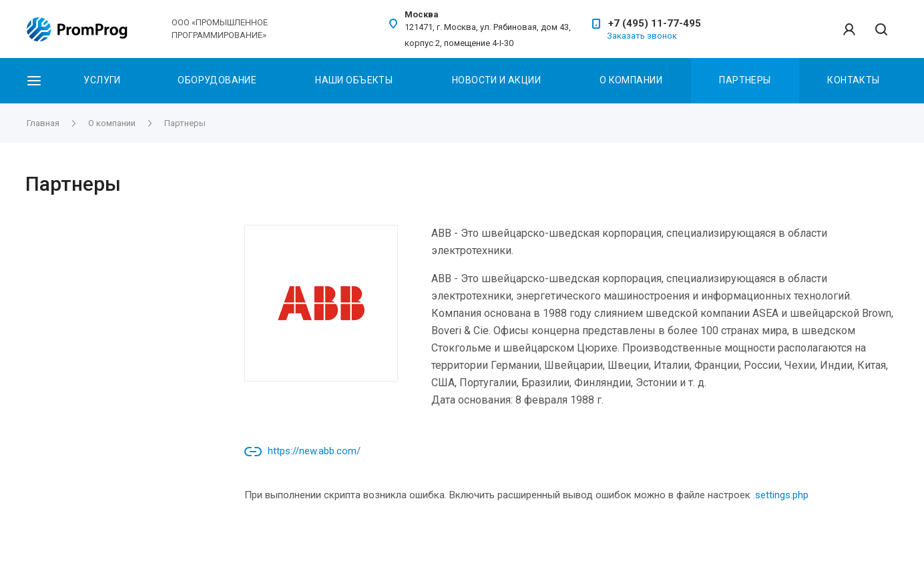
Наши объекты (354, 80)
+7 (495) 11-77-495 (655, 23)
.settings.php (781, 495)
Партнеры (745, 80)
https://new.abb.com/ (314, 451)
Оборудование (217, 80)
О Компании (631, 80)
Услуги (102, 80)
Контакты (853, 80)
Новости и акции (496, 80)
